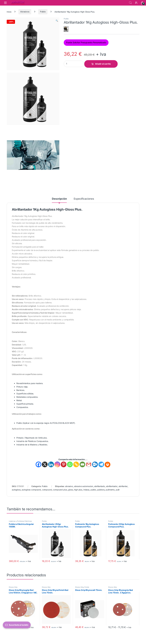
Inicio (9, 12)
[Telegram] (101, 464)
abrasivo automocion (84, 486)
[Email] (82, 464)
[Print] (108, 465)
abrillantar (123, 486)
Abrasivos (25, 12)
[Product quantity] (74, 64)
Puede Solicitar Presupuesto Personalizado (86, 42)
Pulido (43, 12)
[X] (45, 464)
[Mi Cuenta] (136, 3)
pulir (118, 490)
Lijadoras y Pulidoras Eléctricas (20, 521)
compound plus (60, 490)
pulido (93, 490)
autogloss (16, 490)
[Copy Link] (76, 464)
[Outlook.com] (95, 464)
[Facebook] (38, 464)
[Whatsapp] (70, 464)
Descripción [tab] (59, 199)
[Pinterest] (64, 464)
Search (130, 3)
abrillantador (112, 486)
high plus (78, 490)
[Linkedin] (51, 464)
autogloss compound (31, 490)
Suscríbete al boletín (17, 625)
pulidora (101, 490)
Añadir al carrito (103, 64)
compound (47, 490)
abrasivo (69, 486)
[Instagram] (57, 464)
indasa (86, 490)
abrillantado (100, 486)
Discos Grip (13, 587)
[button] (57, 21)
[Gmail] (89, 464)
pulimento (110, 490)
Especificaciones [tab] (84, 199)
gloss (71, 490)
